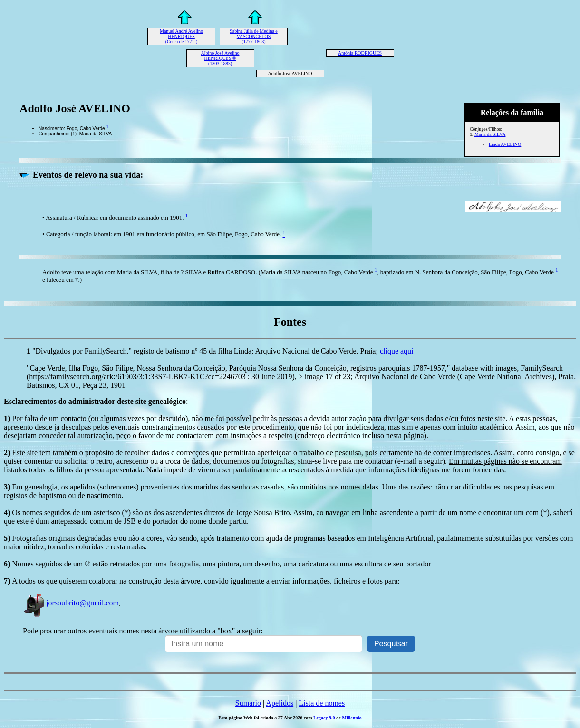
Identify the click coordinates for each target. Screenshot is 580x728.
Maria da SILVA (490, 134)
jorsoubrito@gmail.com (71, 603)
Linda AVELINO (505, 144)
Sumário (248, 703)
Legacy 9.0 (324, 718)
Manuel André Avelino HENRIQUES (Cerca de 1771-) (181, 36)
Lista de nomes (322, 703)
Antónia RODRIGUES (360, 53)
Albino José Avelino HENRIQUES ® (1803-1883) (220, 58)
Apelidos (280, 703)
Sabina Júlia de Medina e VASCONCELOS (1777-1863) (254, 36)
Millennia (352, 718)
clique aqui (397, 351)
